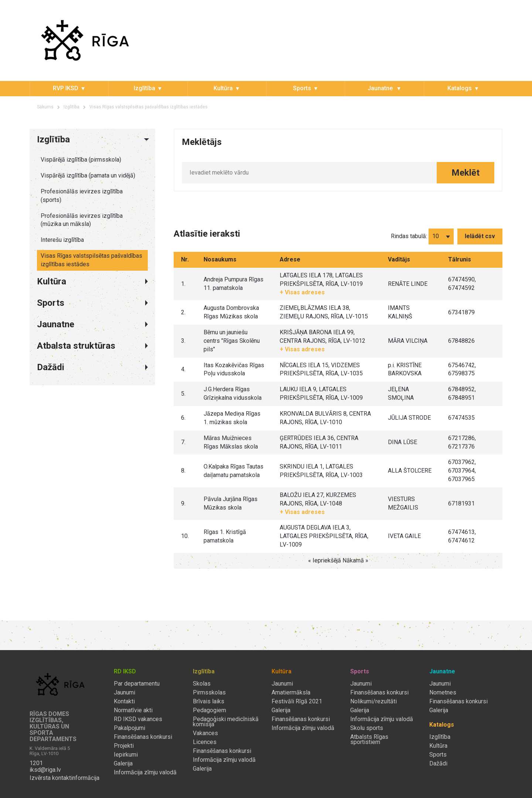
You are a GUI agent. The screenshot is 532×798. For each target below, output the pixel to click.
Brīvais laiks (209, 701)
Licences (205, 742)
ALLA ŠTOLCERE (410, 471)
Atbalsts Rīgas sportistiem (369, 740)
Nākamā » (355, 560)
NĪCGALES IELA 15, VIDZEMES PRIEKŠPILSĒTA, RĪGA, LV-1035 (321, 369)
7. (183, 442)
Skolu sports (367, 728)
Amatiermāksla (291, 693)
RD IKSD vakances (138, 719)
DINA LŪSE (403, 442)
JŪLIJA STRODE (409, 418)
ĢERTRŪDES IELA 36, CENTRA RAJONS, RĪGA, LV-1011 (319, 442)
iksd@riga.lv (45, 770)
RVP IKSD (66, 88)
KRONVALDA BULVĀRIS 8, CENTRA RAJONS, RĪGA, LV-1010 (325, 418)
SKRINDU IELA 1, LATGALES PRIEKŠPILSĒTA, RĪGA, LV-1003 (321, 471)
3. (183, 341)
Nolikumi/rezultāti (374, 701)
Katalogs (460, 88)
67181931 (461, 503)
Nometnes (443, 693)
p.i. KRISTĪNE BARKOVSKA (405, 369)
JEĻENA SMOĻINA (401, 393)
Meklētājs (202, 142)
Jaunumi (125, 693)
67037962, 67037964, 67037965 (462, 471)
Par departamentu (137, 684)
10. (185, 536)
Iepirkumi (126, 755)
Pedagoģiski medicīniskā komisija (226, 722)
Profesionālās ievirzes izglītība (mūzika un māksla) (82, 220)
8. (183, 471)
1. (183, 284)
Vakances (205, 733)
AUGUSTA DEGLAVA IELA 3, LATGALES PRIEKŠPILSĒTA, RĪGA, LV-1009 (324, 536)
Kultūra (223, 88)
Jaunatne (381, 88)
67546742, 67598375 (462, 369)
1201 (36, 763)
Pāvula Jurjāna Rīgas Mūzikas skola (231, 503)
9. (183, 503)
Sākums (45, 107)
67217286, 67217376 (462, 442)
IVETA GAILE (404, 536)
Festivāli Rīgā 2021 (297, 701)
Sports (302, 88)
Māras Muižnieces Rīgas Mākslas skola (231, 442)
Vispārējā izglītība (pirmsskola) (81, 160)
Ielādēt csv (480, 236)
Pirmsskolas (209, 693)
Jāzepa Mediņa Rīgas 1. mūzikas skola (232, 418)
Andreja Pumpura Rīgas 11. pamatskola (233, 284)
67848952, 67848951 (462, 393)
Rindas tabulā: (409, 236)
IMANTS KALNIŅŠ (400, 312)
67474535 (461, 418)
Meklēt (465, 173)
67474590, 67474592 (462, 284)
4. (183, 369)
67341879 (461, 312)
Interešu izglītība (62, 240)
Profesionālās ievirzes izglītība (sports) (82, 196)
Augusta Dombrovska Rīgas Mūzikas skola (231, 312)
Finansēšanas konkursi (143, 737)
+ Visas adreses (302, 292)
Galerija (123, 764)
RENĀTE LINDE (408, 284)
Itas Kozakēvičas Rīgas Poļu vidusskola (234, 369)
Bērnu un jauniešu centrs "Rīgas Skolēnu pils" (232, 341)
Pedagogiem (209, 710)
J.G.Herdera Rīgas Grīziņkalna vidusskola (233, 393)
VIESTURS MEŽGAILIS (403, 503)
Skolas (202, 684)
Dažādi (438, 764)
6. (183, 418)
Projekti (124, 746)
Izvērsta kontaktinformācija (64, 778)
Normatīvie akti (133, 710)
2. (183, 312)
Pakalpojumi (129, 728)
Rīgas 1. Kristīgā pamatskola (225, 536)
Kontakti (124, 701)
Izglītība (144, 88)
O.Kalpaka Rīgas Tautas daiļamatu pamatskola (233, 471)
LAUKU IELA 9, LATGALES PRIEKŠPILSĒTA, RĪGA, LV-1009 (321, 393)
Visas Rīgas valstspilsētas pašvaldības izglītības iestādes (149, 107)
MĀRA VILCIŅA (408, 341)
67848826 (461, 341)
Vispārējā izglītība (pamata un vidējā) (88, 175)
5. (183, 394)
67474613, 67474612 (462, 536)
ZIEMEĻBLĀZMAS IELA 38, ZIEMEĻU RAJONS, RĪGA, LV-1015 (324, 312)
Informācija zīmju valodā (145, 772)
